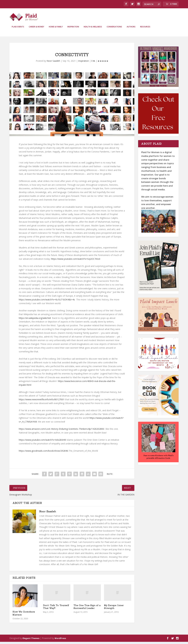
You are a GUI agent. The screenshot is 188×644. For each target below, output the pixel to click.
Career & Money (36, 29)
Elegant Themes (31, 640)
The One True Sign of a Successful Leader (87, 609)
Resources (145, 29)
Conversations (114, 29)
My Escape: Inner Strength (114, 609)
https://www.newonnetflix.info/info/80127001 (42, 402)
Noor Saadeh (53, 63)
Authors (131, 29)
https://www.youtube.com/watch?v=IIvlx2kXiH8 (42, 442)
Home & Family (56, 29)
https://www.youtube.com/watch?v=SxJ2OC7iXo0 (76, 261)
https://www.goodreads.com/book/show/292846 (43, 453)
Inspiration (73, 29)
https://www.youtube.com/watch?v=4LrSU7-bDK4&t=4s (47, 302)
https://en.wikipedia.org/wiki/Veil (35, 320)
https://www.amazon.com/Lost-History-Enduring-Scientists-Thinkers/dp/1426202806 (61, 431)
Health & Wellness (93, 29)
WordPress (60, 640)
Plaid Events (18, 29)
